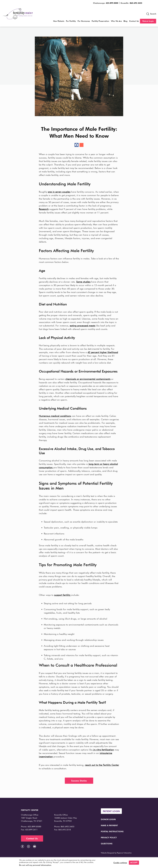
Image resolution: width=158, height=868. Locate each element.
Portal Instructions (112, 831)
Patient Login (148, 21)
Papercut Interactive (124, 853)
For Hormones (84, 21)
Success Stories (79, 781)
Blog (125, 21)
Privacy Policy (109, 838)
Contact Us (134, 21)
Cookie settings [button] (120, 863)
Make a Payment (109, 825)
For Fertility (71, 21)
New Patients (59, 21)
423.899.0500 (112, 3)
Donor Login (108, 819)
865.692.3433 (136, 3)
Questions (107, 844)
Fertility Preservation (100, 21)
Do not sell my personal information (35, 865)
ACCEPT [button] (134, 863)
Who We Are (116, 21)
